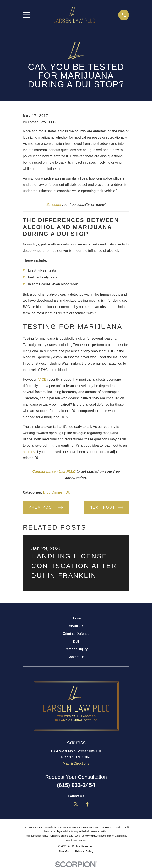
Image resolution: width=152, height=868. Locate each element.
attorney (29, 452)
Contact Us (76, 657)
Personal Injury (76, 649)
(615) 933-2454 (76, 785)
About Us (76, 626)
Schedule (54, 205)
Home (76, 618)
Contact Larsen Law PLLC (54, 472)
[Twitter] (76, 804)
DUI (68, 492)
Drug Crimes (53, 492)
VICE (42, 380)
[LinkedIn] (65, 804)
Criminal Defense (76, 634)
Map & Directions (76, 763)
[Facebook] (87, 804)
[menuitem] (65, 852)
